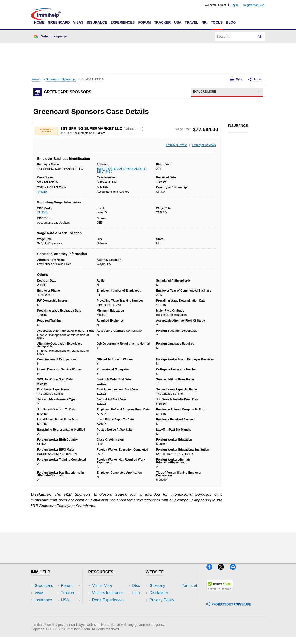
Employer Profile (176, 145)
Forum (144, 22)
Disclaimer (159, 593)
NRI (204, 22)
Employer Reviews (204, 145)
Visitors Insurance (108, 593)
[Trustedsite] (220, 593)
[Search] (260, 37)
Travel (191, 22)
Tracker (162, 22)
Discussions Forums (110, 607)
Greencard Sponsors (61, 79)
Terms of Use (161, 607)
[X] (224, 572)
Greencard (59, 22)
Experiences (123, 22)
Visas (78, 22)
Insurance (97, 22)
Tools (217, 22)
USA (178, 22)
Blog (231, 22)
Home (39, 22)
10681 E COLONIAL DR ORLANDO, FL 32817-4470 (122, 170)
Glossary (157, 586)
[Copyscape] (229, 608)
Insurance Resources (111, 614)
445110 (42, 192)
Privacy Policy (162, 600)
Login (234, 5)
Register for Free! (254, 5)
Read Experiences (108, 600)
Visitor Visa (102, 586)
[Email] (235, 572)
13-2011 (42, 213)
